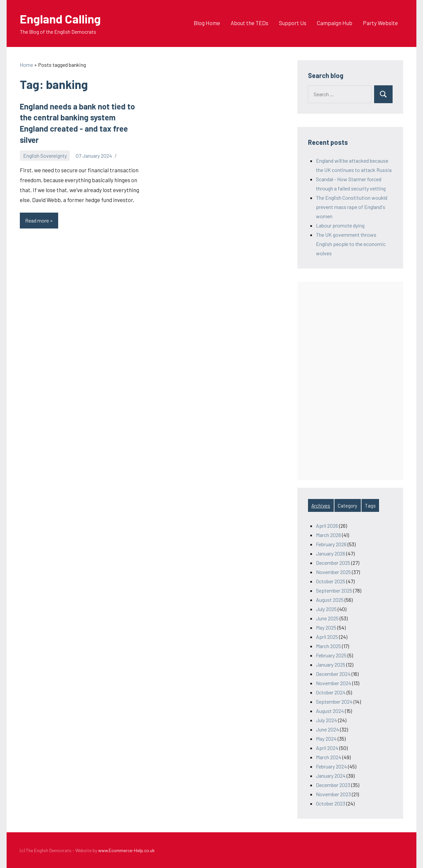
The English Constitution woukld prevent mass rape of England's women (352, 207)
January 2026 (331, 553)
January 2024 (331, 776)
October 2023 (331, 803)
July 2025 (326, 609)
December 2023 (333, 785)
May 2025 (326, 627)
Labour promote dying (340, 225)
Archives (321, 506)
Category (347, 506)
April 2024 (327, 748)
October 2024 (331, 692)
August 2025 (330, 600)
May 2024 (326, 739)
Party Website (380, 23)
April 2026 (327, 526)
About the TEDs (250, 23)
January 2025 (331, 664)
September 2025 (334, 590)
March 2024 (329, 757)
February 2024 (331, 766)
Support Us (293, 23)
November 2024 (334, 683)
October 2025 (331, 581)
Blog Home (207, 23)
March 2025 (328, 646)
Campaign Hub (335, 23)
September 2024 (334, 702)
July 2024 (327, 720)
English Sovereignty (45, 156)
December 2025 (333, 563)
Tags (370, 506)
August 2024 (330, 711)
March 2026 (328, 535)
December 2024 (333, 674)
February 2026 (331, 544)
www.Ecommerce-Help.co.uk (126, 850)
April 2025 (327, 637)
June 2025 (327, 618)
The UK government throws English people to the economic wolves (351, 244)
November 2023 (333, 794)
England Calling (60, 19)
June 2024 (327, 729)
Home (26, 65)
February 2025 (331, 655)
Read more (42, 222)
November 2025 (333, 572)
